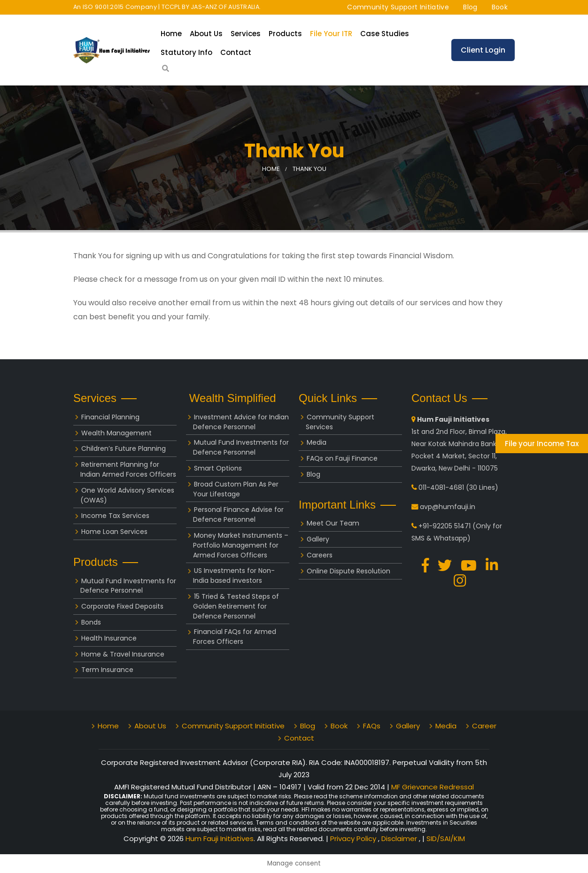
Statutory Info (186, 52)
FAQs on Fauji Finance (342, 458)
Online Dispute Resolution (348, 571)
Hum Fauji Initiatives (220, 838)
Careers (320, 555)
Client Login (483, 50)
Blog (470, 7)
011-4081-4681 (441, 487)
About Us (206, 34)
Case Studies (385, 34)
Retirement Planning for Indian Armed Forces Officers (128, 469)
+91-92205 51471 (445, 526)
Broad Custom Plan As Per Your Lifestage (236, 489)
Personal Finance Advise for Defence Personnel (238, 514)
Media (317, 442)
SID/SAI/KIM (446, 838)
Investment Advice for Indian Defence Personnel (241, 422)
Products (285, 34)
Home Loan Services (114, 532)
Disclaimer (400, 838)
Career (484, 726)
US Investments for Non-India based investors (234, 576)
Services (246, 34)
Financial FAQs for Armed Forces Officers (235, 637)
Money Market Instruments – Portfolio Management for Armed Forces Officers (241, 545)
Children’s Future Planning (124, 448)
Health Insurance (109, 638)
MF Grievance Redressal (433, 787)
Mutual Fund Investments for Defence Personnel (128, 586)
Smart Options (218, 468)
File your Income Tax (542, 444)
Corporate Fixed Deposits (122, 606)
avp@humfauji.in (448, 507)
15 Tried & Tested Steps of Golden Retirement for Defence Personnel (236, 606)
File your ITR (331, 34)
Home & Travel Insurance (123, 654)
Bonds (91, 622)
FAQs (372, 726)
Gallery (318, 539)
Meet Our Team (333, 523)
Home (171, 34)
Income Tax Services (115, 516)
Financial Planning (110, 417)
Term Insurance (107, 670)
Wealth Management (116, 433)
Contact (236, 52)
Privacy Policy (354, 838)
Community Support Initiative (398, 7)
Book (500, 7)
